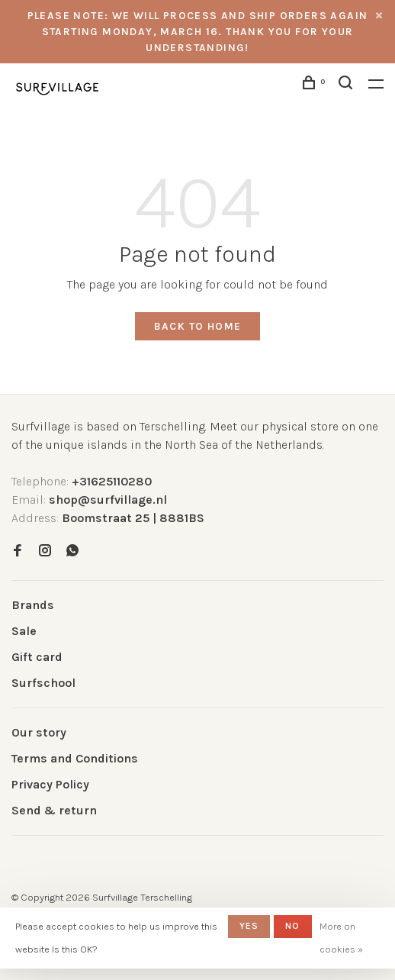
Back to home (198, 326)
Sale (24, 631)
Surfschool (43, 683)
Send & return (54, 810)
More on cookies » (341, 938)
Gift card (37, 657)
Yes (249, 926)
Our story (39, 732)
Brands (33, 605)
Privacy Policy (50, 784)
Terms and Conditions (75, 758)
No (292, 926)
